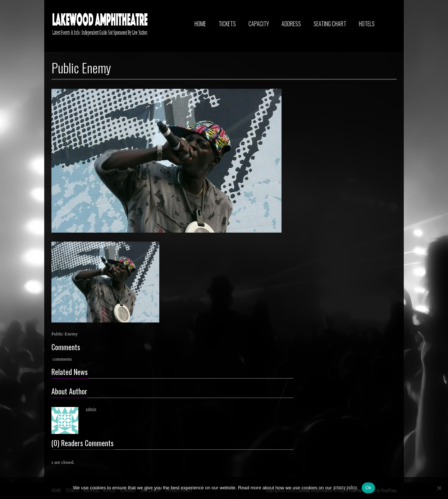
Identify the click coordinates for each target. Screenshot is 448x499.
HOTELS (367, 24)
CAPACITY (259, 24)
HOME (200, 24)
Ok (368, 488)
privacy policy (345, 487)
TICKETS (227, 24)
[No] (439, 488)
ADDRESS (291, 24)
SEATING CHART (330, 24)
